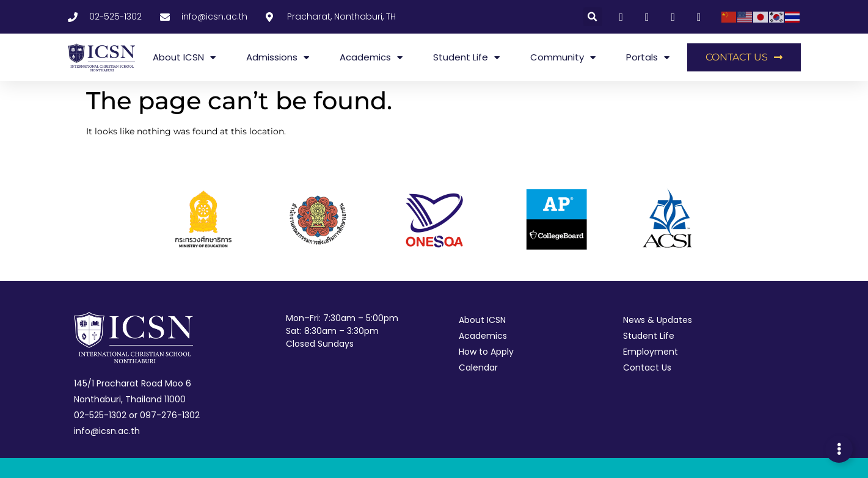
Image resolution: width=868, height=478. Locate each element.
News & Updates (658, 320)
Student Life (466, 58)
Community (563, 58)
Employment (651, 352)
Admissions (278, 58)
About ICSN (184, 58)
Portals (648, 58)
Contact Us (647, 368)
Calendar (478, 368)
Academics (371, 58)
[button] (593, 17)
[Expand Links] (839, 449)
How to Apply (486, 352)
